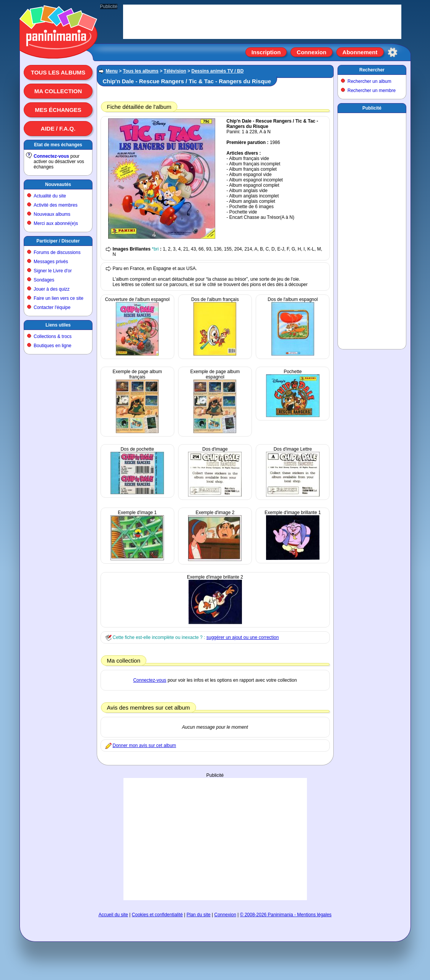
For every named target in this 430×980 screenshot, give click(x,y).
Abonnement (360, 52)
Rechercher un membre (372, 91)
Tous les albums (58, 72)
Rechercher (372, 70)
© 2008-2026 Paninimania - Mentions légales (286, 915)
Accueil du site (113, 915)
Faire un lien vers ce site (58, 298)
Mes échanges (58, 110)
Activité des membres (56, 205)
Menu (112, 71)
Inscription (266, 52)
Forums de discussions (57, 252)
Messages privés (51, 262)
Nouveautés (58, 184)
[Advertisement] (215, 839)
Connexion (312, 52)
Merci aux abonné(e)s (56, 223)
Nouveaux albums (52, 214)
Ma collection (58, 91)
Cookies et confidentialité (157, 915)
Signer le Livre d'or (53, 271)
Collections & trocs (53, 336)
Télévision (175, 71)
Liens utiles (58, 325)
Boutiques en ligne (53, 346)
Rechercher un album (369, 81)
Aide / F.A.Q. (58, 129)
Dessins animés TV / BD (218, 71)
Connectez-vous (51, 156)
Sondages (44, 280)
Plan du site (199, 915)
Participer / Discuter (58, 241)
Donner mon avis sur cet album (144, 746)
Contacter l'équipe (52, 307)
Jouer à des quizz (52, 289)
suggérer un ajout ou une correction (243, 637)
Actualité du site (50, 196)
